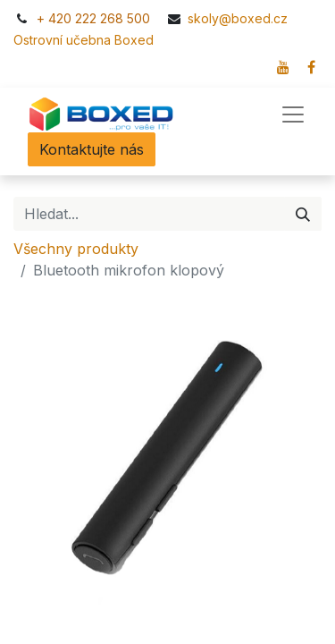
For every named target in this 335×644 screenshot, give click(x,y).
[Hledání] (303, 214)
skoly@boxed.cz (239, 18)
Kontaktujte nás (92, 149)
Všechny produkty (76, 249)
